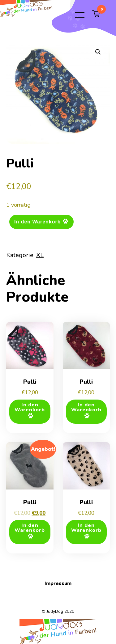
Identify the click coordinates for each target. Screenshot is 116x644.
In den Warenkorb (38, 221)
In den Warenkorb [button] (30, 407)
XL (40, 255)
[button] (98, 52)
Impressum (58, 583)
